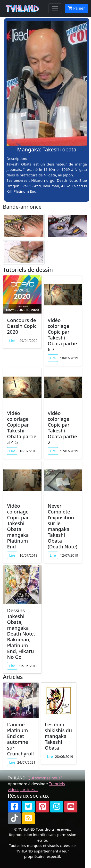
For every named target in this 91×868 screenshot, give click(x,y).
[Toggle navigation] (55, 8)
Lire (12, 341)
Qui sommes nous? (45, 778)
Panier (76, 8)
